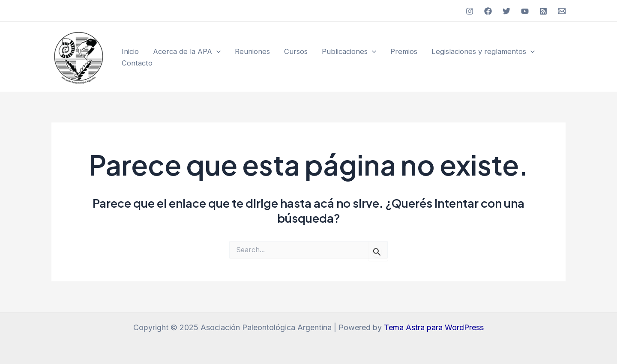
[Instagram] (470, 11)
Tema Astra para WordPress (434, 327)
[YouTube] (525, 11)
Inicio (130, 51)
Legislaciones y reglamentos (483, 51)
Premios (404, 51)
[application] (216, 51)
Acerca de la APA (187, 51)
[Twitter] (506, 11)
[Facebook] (488, 11)
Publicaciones (349, 51)
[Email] (562, 11)
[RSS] (543, 11)
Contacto (137, 63)
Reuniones (252, 51)
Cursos (296, 51)
